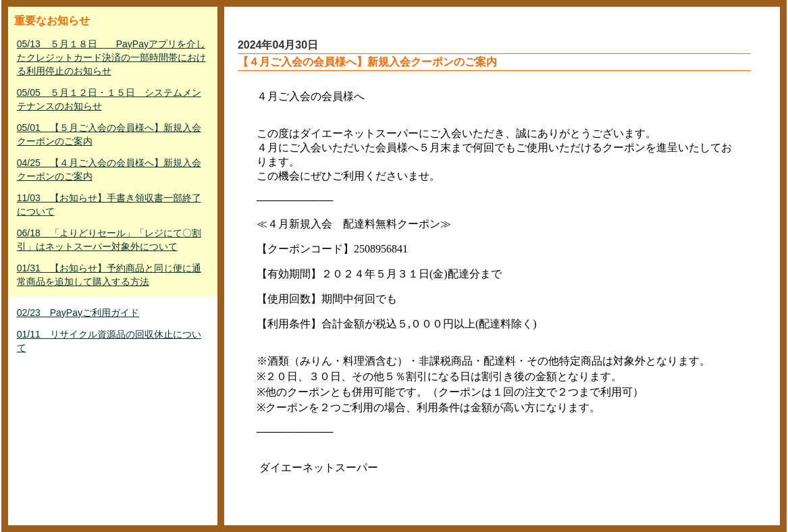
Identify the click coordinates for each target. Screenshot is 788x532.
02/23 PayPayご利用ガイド (78, 313)
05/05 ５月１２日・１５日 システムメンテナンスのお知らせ (109, 99)
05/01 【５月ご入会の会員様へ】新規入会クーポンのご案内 (109, 134)
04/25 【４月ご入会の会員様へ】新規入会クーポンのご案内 (109, 169)
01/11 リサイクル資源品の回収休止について (109, 341)
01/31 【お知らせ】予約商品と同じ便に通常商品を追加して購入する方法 (109, 275)
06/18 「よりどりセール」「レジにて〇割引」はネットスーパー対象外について (109, 240)
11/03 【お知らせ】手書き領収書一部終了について (109, 205)
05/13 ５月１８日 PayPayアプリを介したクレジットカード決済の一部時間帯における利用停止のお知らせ (111, 57)
